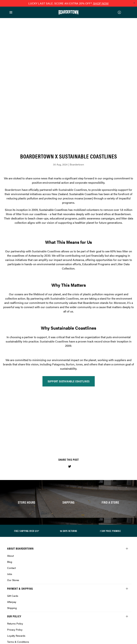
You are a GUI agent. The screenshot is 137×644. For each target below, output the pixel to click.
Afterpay (12, 542)
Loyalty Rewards (16, 576)
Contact (11, 508)
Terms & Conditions (18, 582)
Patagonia (58, 304)
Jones (79, 304)
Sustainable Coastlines (73, 130)
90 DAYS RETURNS (69, 471)
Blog (10, 502)
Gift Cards (13, 536)
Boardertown (13, 130)
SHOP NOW (101, 3)
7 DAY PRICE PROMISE (110, 471)
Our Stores (13, 520)
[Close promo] (134, 3)
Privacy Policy (15, 569)
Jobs (10, 514)
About (10, 496)
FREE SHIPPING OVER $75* (27, 471)
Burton (70, 304)
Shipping (12, 548)
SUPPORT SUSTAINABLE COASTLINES (69, 321)
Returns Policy (15, 563)
